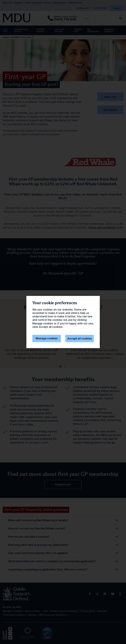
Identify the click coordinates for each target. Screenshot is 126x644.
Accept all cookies (80, 338)
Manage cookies (47, 338)
